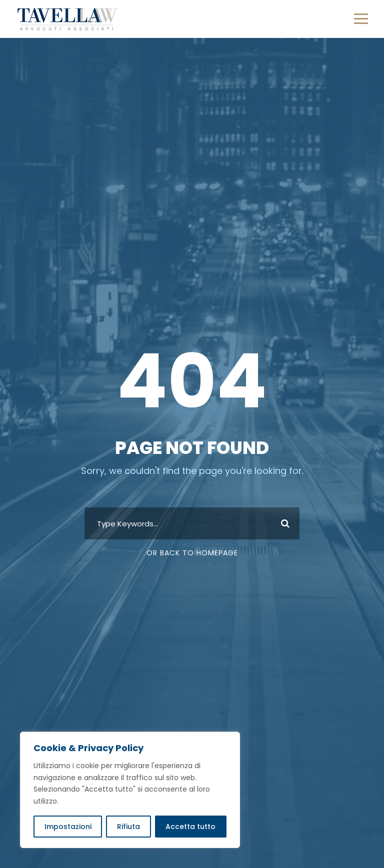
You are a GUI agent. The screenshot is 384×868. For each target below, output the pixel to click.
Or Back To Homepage (192, 553)
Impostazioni (68, 827)
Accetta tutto (190, 827)
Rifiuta (128, 827)
